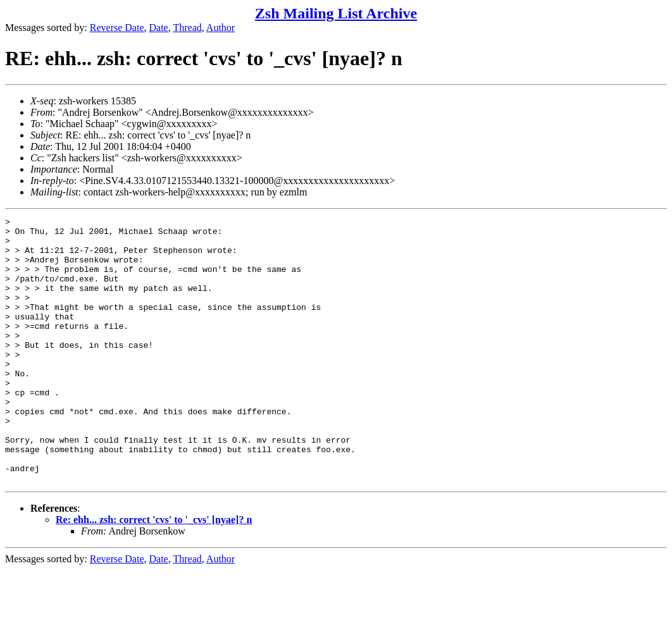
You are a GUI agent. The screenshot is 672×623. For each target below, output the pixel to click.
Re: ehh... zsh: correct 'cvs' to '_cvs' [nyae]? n (154, 573)
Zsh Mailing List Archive (336, 13)
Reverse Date (117, 28)
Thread (187, 28)
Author (221, 28)
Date (159, 28)
